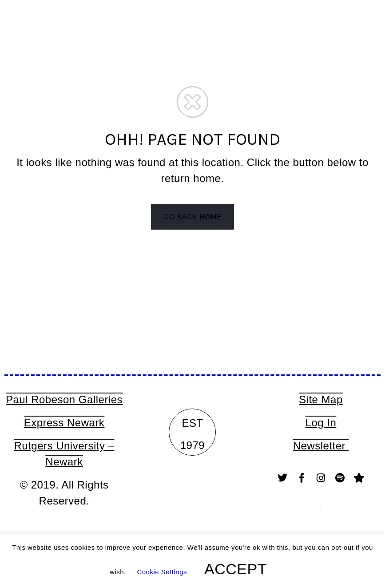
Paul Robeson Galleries (64, 399)
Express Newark (64, 423)
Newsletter (321, 446)
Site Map (321, 399)
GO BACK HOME (192, 217)
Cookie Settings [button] (162, 572)
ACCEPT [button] (236, 569)
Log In (321, 423)
